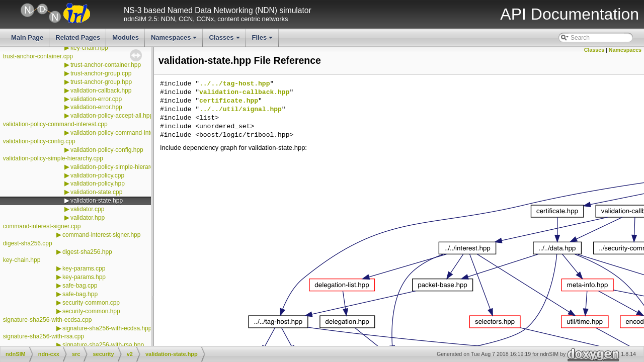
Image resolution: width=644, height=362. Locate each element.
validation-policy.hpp (98, 184)
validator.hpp (88, 218)
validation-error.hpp (96, 107)
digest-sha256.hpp (87, 252)
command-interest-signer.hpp (101, 235)
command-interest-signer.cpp (42, 226)
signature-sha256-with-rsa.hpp (103, 345)
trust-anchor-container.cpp (38, 56)
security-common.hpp (91, 311)
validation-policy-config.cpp (39, 141)
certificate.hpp (229, 101)
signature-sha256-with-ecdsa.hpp (107, 328)
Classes (225, 40)
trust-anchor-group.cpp (101, 73)
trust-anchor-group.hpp (101, 82)
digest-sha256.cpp (28, 243)
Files (263, 40)
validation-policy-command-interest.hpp (123, 133)
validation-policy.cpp (97, 175)
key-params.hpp (84, 277)
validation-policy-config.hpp (107, 150)
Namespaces (175, 40)
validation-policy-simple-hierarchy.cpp (53, 158)
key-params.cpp (84, 268)
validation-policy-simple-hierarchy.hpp (121, 167)
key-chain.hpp (89, 48)
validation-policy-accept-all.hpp (112, 116)
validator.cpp (87, 209)
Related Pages (78, 37)
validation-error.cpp (96, 99)
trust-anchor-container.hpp (106, 65)
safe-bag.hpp (80, 294)
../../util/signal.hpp (240, 110)
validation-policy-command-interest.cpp (55, 124)
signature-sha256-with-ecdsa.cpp (48, 320)
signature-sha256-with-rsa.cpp (44, 336)
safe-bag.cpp (80, 286)
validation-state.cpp (96, 192)
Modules (126, 37)
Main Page (27, 37)
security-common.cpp (91, 303)
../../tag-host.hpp (234, 84)
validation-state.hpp (97, 201)
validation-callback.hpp (101, 90)
